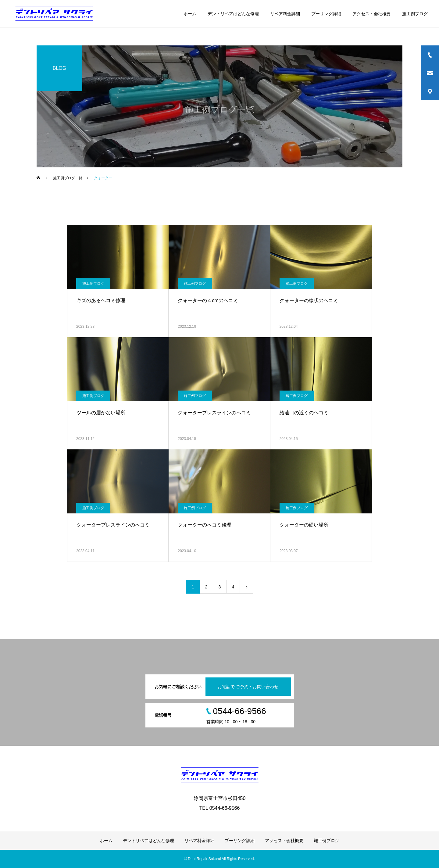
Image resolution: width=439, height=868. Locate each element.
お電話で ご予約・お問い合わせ (248, 687)
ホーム (190, 14)
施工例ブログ (415, 14)
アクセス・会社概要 (372, 14)
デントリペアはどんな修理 (233, 14)
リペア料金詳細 (285, 14)
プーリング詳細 (326, 14)
